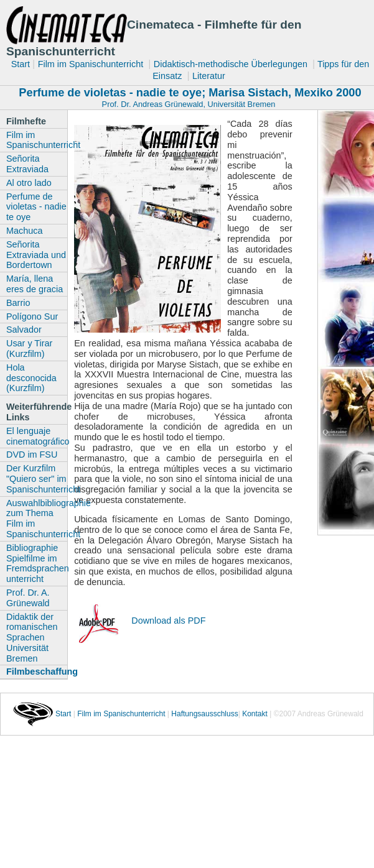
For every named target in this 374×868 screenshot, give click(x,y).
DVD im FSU (32, 455)
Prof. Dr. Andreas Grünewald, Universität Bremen (189, 104)
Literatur (209, 76)
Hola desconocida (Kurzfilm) (31, 378)
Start (21, 64)
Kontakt (255, 714)
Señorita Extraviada (27, 164)
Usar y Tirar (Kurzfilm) (29, 349)
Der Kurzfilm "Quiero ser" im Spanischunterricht (37, 479)
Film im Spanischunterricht (92, 64)
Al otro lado (29, 183)
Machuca (24, 231)
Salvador (24, 330)
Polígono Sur (32, 316)
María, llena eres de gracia (35, 284)
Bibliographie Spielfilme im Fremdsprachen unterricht (37, 563)
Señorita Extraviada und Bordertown (36, 255)
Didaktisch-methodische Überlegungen (232, 64)
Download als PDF (168, 621)
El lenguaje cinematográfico (37, 436)
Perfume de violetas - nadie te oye (36, 207)
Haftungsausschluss (204, 714)
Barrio (18, 303)
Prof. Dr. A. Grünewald (28, 598)
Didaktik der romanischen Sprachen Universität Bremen (32, 638)
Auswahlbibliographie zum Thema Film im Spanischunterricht (37, 519)
